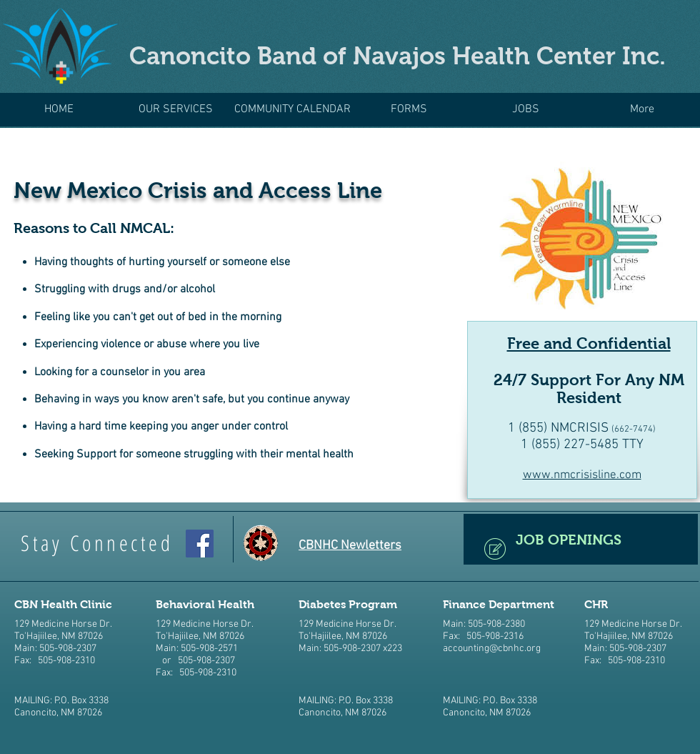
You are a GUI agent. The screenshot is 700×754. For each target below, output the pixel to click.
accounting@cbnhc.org (492, 649)
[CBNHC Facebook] (200, 544)
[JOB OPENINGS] (581, 539)
